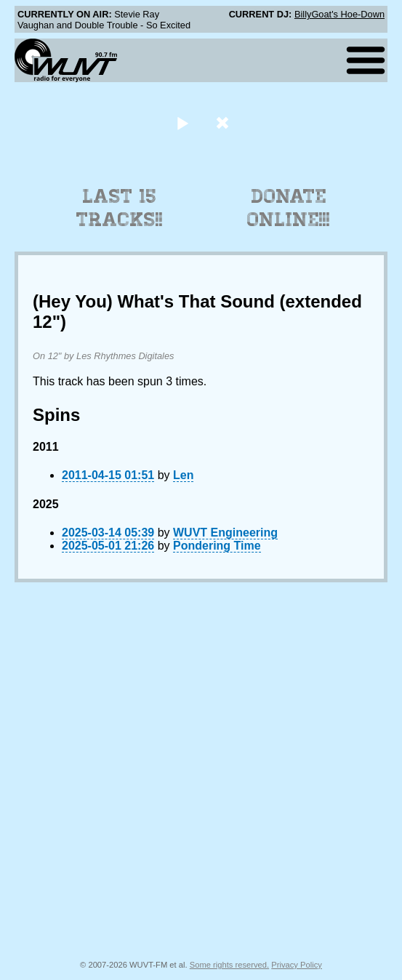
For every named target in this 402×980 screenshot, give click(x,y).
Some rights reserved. (229, 965)
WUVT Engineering (225, 533)
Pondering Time (217, 546)
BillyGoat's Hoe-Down (339, 14)
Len (183, 475)
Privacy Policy (297, 965)
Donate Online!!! (289, 208)
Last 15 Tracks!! (120, 208)
